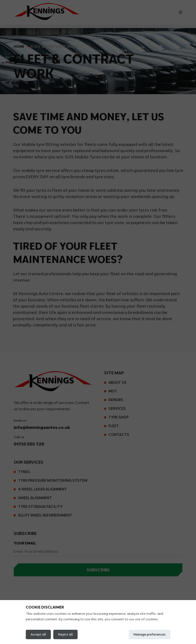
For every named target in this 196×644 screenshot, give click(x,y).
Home (19, 46)
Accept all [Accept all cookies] (38, 634)
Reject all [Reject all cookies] (65, 634)
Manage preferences (150, 634)
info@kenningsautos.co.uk (42, 427)
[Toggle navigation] (181, 12)
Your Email (25, 543)
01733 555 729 (29, 444)
